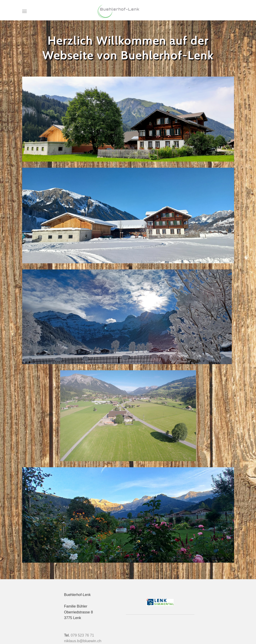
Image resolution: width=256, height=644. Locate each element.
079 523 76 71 (83, 635)
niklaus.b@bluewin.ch (83, 641)
